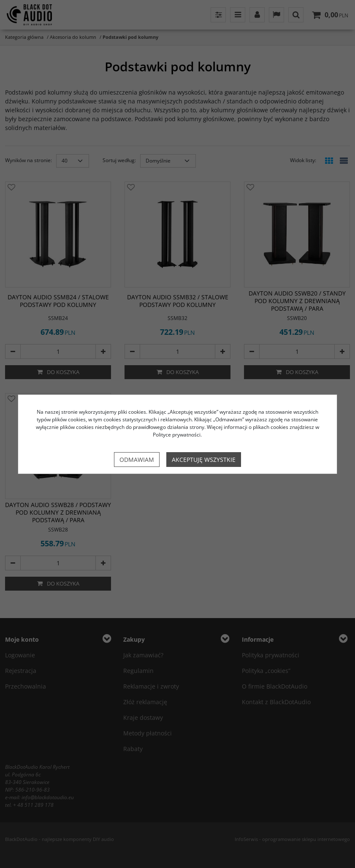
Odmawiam (137, 460)
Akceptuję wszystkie (204, 460)
